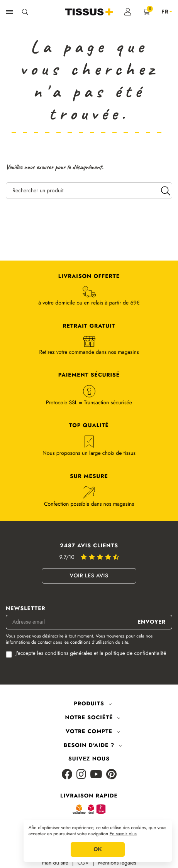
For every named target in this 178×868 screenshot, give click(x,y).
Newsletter (26, 609)
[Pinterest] (111, 775)
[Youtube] (96, 775)
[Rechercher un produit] (89, 191)
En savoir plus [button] (123, 834)
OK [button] (98, 849)
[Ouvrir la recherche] (25, 12)
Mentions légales (117, 863)
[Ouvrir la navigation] (9, 12)
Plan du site (55, 863)
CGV (83, 863)
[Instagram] (81, 775)
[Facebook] (67, 775)
